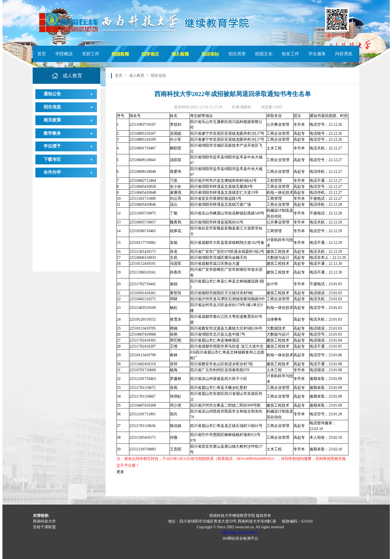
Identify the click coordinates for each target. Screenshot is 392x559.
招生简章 (237, 54)
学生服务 (317, 54)
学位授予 (52, 146)
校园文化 (264, 54)
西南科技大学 (44, 521)
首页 (42, 54)
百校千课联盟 (44, 527)
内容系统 (344, 54)
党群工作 (91, 54)
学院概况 (64, 54)
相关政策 (52, 120)
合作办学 (52, 172)
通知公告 (52, 94)
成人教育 (137, 76)
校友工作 (290, 54)
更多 (120, 472)
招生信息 (52, 107)
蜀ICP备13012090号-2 (240, 533)
